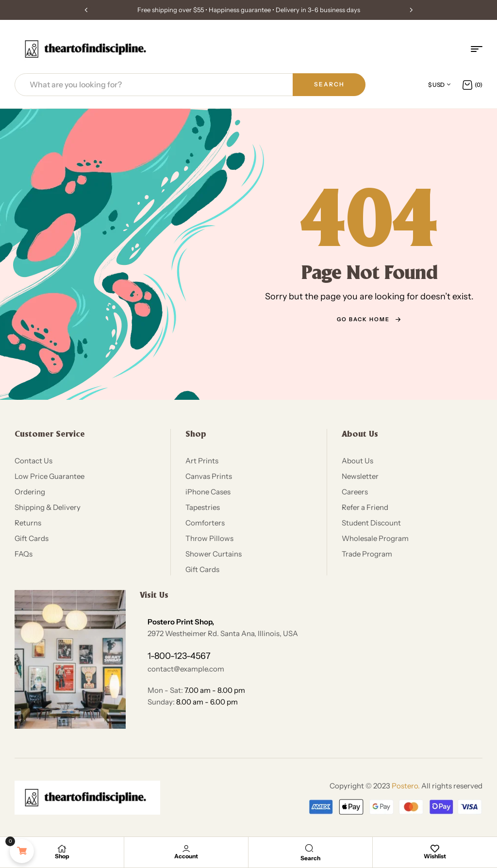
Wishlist (435, 856)
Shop (62, 856)
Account (186, 856)
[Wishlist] (435, 849)
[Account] (186, 849)
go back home (369, 319)
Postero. (406, 786)
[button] (86, 10)
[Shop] (62, 849)
